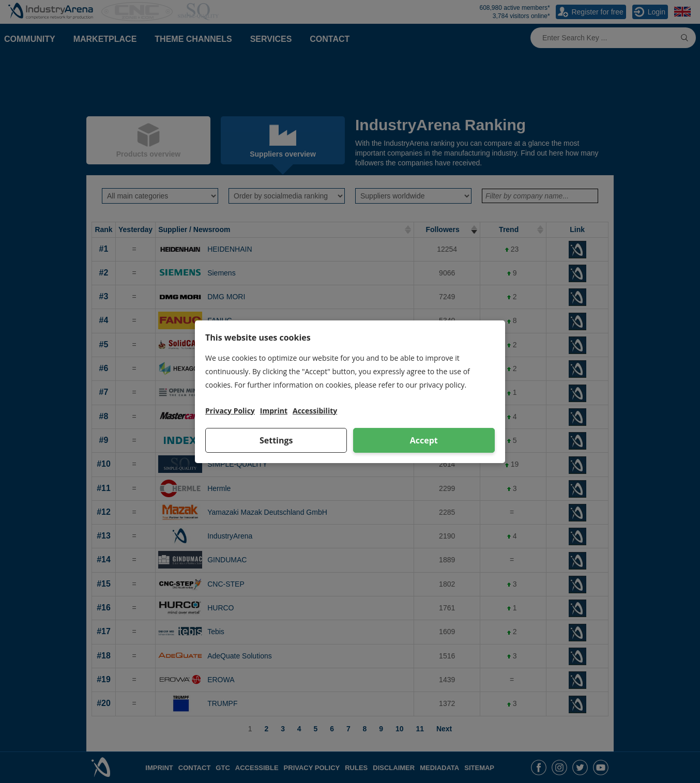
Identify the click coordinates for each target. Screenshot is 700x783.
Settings (276, 440)
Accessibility (315, 411)
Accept (424, 440)
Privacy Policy (230, 411)
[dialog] (350, 392)
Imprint (274, 411)
